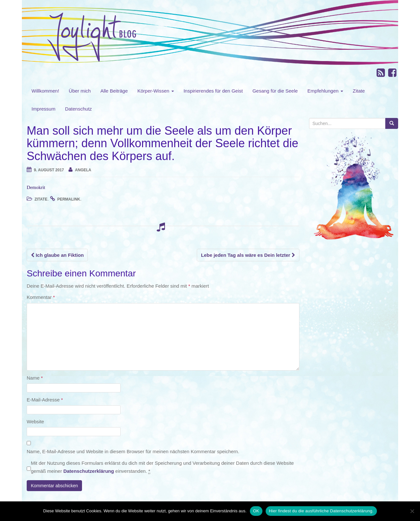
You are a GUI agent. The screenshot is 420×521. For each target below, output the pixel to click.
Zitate (359, 91)
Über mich (80, 91)
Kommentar (41, 297)
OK (256, 511)
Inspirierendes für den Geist (213, 91)
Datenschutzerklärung (89, 471)
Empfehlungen (325, 91)
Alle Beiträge (114, 91)
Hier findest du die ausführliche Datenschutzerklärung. (321, 511)
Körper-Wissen (155, 91)
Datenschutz (78, 109)
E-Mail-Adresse (45, 400)
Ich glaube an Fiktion (57, 255)
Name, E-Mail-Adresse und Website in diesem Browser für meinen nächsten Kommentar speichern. (133, 451)
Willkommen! (45, 91)
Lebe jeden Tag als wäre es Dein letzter (248, 255)
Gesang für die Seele (275, 91)
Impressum (43, 109)
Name (35, 378)
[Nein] (412, 511)
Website (35, 422)
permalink (69, 199)
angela (83, 170)
